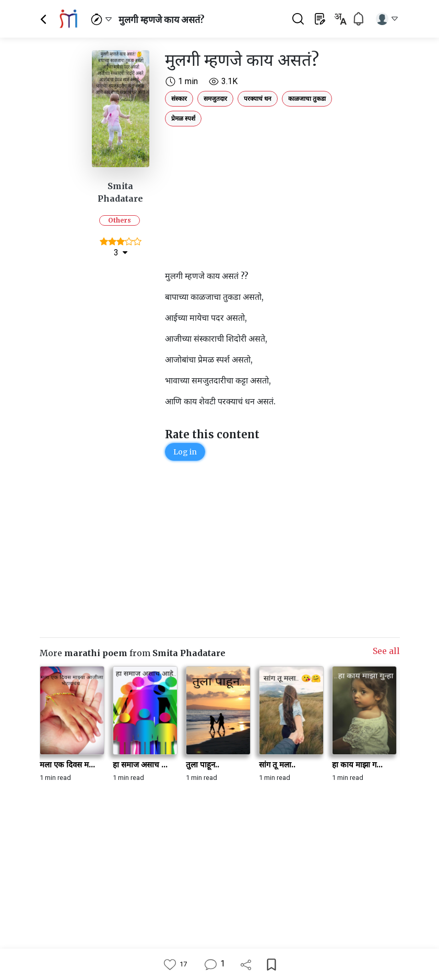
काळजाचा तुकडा (307, 98)
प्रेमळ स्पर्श (183, 118)
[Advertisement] (251, 196)
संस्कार (179, 98)
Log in (185, 452)
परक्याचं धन (258, 98)
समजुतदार (215, 98)
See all (386, 651)
